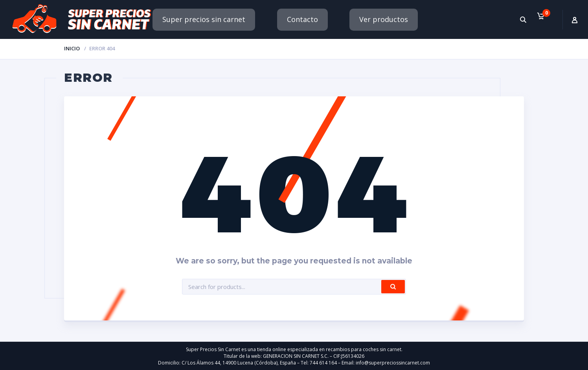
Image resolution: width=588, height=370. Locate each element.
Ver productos (384, 19)
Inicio (72, 48)
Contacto (302, 19)
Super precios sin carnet (204, 19)
